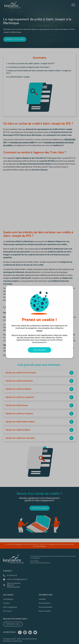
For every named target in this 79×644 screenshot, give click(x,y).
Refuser (39, 331)
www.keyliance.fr (39, 342)
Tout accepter (40, 350)
